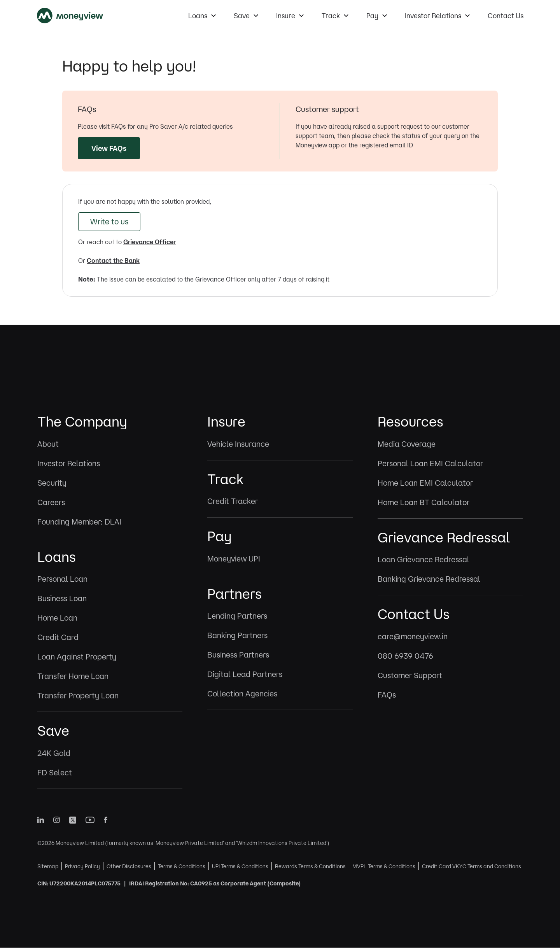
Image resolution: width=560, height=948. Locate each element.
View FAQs (109, 148)
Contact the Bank (113, 261)
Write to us (109, 221)
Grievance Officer (150, 242)
